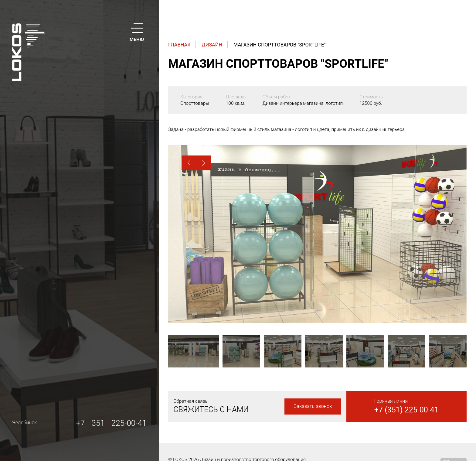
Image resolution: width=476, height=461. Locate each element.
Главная (179, 45)
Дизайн (212, 45)
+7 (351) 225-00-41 (406, 410)
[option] (317, 234)
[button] (189, 163)
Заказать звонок (313, 406)
